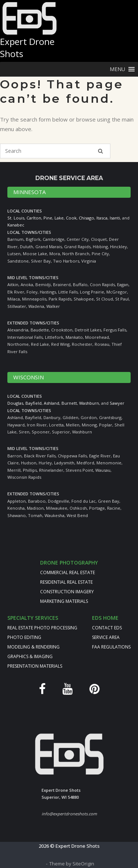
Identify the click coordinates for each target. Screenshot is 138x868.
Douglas (15, 403)
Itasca (102, 218)
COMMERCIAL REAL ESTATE (68, 572)
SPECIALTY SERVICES (33, 618)
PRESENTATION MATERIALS (35, 666)
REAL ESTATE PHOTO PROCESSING (42, 628)
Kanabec (16, 225)
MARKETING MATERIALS (64, 601)
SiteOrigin (83, 864)
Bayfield (33, 403)
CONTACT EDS (107, 628)
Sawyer (117, 403)
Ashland (52, 403)
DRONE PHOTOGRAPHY (69, 563)
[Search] (100, 151)
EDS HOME (105, 618)
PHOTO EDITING (24, 637)
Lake (59, 218)
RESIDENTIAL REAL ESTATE (66, 582)
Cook (71, 218)
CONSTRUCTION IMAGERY (67, 592)
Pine (48, 218)
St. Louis (16, 218)
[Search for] (55, 151)
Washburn (89, 403)
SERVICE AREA (106, 637)
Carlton (34, 218)
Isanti (115, 218)
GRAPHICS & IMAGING (30, 656)
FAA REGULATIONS (111, 647)
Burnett (69, 403)
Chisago (86, 218)
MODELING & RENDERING (33, 647)
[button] (117, 69)
